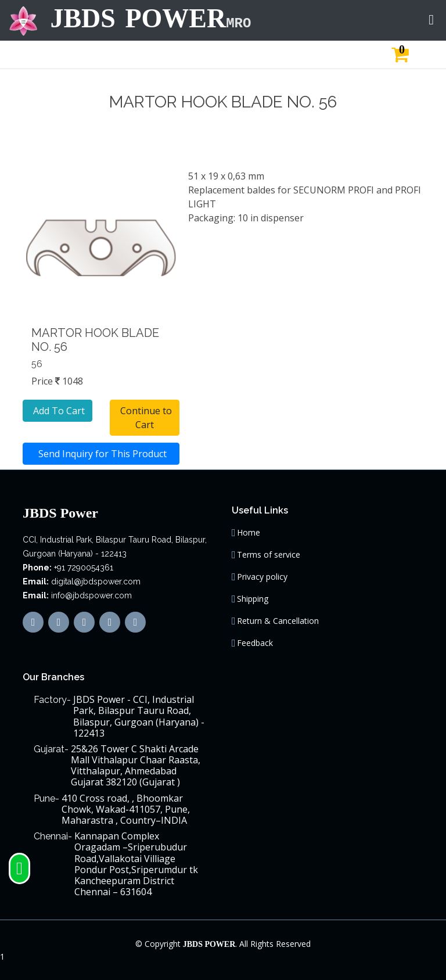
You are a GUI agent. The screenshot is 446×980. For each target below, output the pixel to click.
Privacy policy (262, 577)
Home (249, 533)
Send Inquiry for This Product (101, 454)
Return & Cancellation (278, 621)
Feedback (255, 643)
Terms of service (269, 555)
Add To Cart (58, 411)
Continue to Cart (145, 418)
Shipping (253, 599)
